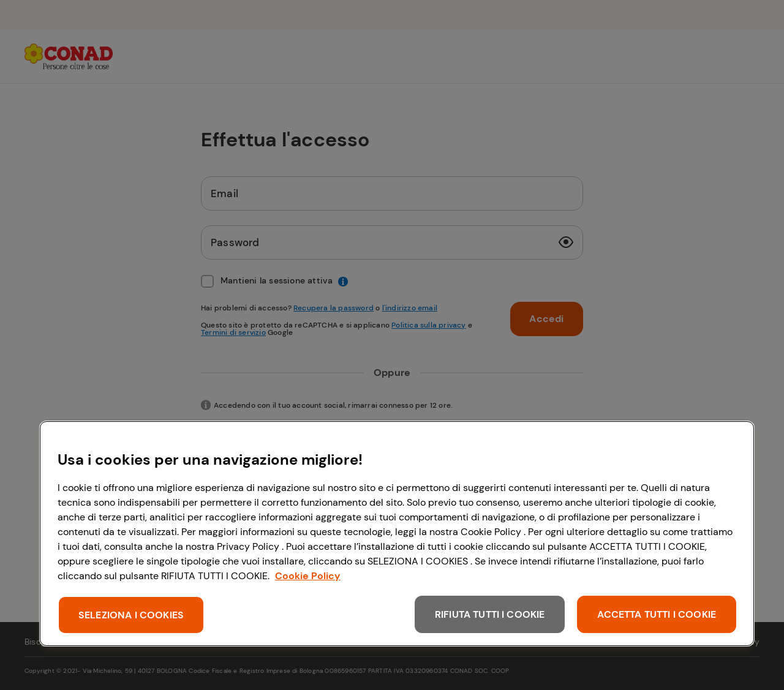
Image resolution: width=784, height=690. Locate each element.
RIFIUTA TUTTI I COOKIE (490, 614)
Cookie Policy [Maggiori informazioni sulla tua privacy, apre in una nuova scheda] (308, 576)
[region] (397, 534)
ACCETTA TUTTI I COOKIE (657, 614)
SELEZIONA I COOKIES (131, 615)
